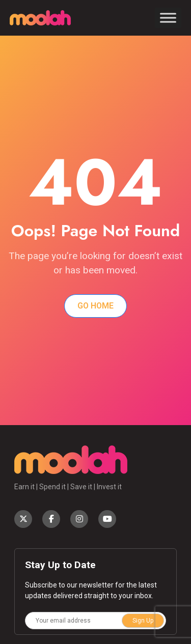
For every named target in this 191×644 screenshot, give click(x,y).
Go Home (95, 306)
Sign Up (143, 621)
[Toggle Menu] (168, 18)
